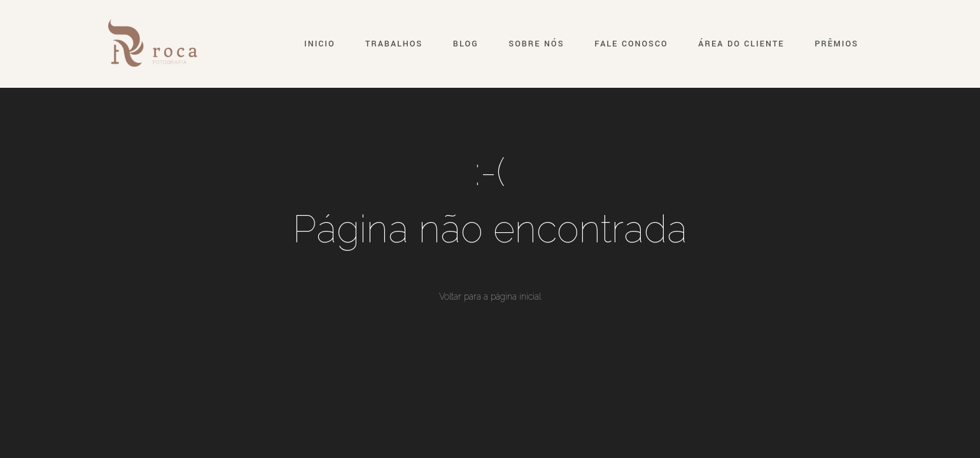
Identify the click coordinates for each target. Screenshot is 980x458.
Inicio (319, 44)
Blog (466, 44)
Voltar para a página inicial (490, 296)
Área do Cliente (741, 44)
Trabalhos (394, 44)
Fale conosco (631, 44)
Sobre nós (536, 44)
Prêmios (836, 44)
